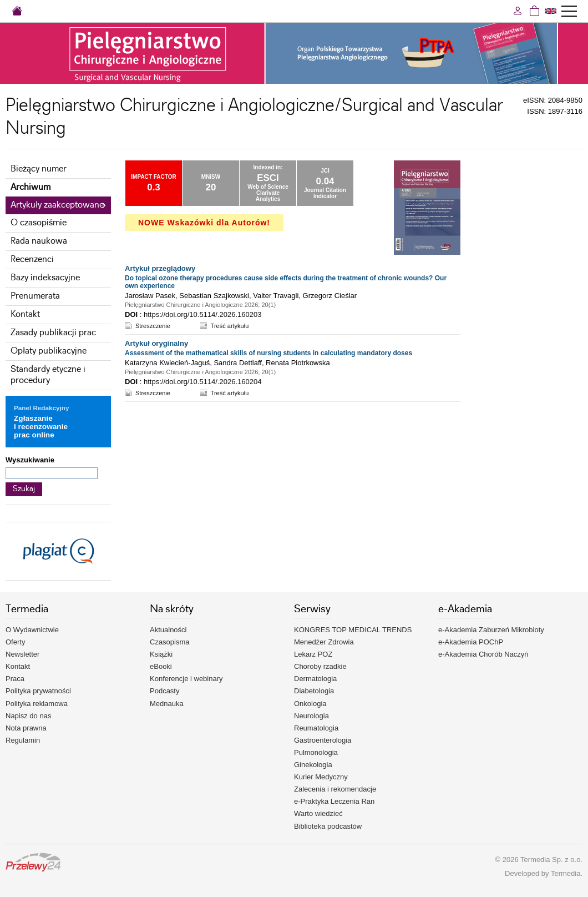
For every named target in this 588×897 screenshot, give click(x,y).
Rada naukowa (39, 241)
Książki (161, 654)
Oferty (15, 642)
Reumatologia (316, 728)
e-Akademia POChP (471, 642)
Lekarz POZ (313, 654)
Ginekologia (313, 765)
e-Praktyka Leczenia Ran (334, 801)
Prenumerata (35, 296)
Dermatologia (315, 679)
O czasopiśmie (39, 223)
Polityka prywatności (38, 691)
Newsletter (22, 654)
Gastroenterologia (323, 740)
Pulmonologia (316, 752)
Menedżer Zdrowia (324, 642)
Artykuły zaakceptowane (57, 205)
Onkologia (310, 704)
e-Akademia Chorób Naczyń (483, 654)
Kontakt (25, 314)
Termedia (566, 873)
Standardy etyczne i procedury (48, 375)
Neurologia (311, 716)
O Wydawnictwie (32, 630)
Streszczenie (153, 326)
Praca (15, 679)
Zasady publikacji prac (53, 333)
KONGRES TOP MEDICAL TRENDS (353, 630)
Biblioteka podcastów (328, 826)
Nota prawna (26, 728)
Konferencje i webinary (186, 679)
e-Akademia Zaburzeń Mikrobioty (491, 630)
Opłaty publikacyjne (49, 351)
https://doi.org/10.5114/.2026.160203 (203, 314)
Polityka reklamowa (37, 704)
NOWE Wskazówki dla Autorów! (204, 223)
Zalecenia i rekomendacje (335, 789)
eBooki (161, 666)
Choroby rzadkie (320, 666)
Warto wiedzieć (318, 813)
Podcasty (164, 691)
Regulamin (23, 740)
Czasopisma (170, 642)
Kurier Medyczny (321, 777)
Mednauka (167, 704)
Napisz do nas (28, 716)
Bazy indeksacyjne (45, 278)
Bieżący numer (39, 169)
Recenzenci (32, 259)
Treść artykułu (230, 326)
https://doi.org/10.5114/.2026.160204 (203, 382)
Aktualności (168, 630)
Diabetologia (314, 691)
